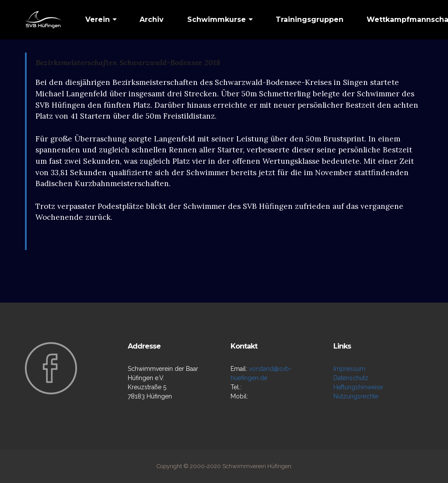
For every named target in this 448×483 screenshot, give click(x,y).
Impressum (349, 369)
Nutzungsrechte (356, 396)
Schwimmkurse (217, 19)
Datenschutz (351, 378)
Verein (98, 19)
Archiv (152, 19)
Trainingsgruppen (310, 19)
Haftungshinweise (358, 387)
